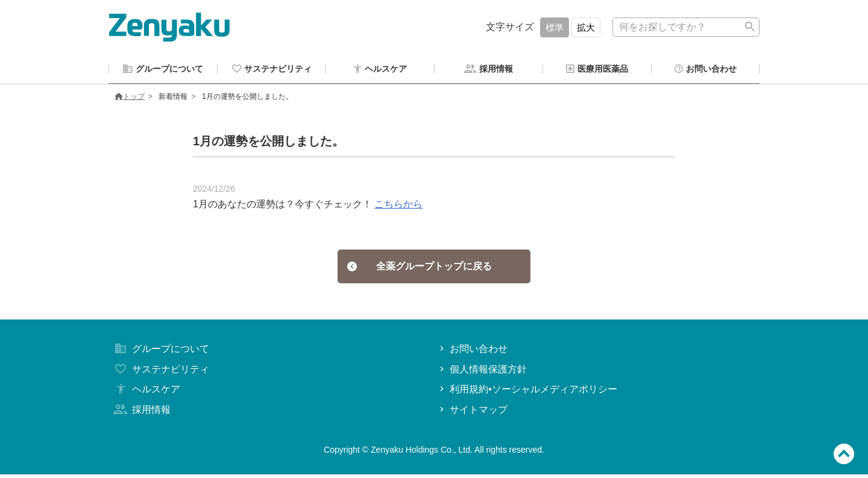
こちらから (398, 206)
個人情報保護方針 (482, 372)
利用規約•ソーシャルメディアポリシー (527, 393)
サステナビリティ (160, 372)
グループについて (160, 352)
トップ (130, 98)
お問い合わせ (472, 352)
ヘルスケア (146, 393)
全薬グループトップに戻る (420, 269)
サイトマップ (472, 413)
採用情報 (141, 413)
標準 (555, 27)
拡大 (586, 27)
